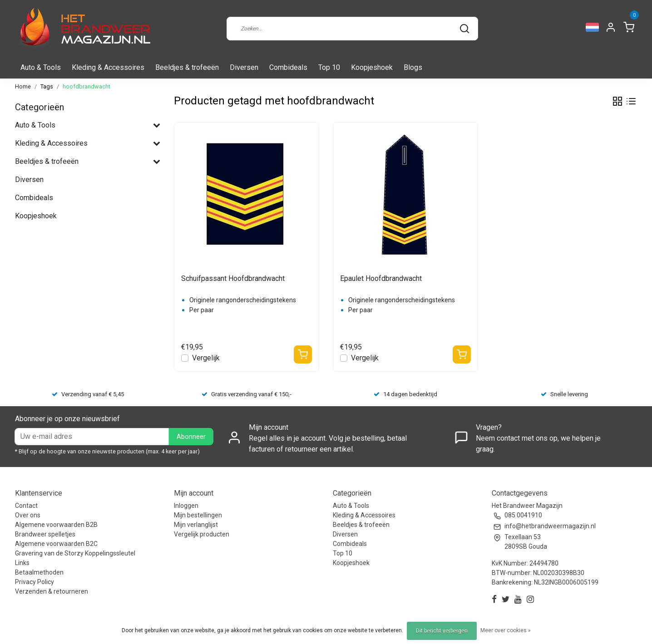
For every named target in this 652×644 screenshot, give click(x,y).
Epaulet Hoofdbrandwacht (381, 278)
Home (23, 86)
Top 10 (329, 67)
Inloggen (186, 506)
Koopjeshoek (372, 67)
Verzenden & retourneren (52, 591)
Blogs (413, 67)
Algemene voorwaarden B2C (56, 544)
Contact (26, 506)
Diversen (244, 67)
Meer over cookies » (506, 630)
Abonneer (191, 437)
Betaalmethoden (39, 572)
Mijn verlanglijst (196, 525)
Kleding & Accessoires (108, 67)
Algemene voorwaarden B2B (56, 525)
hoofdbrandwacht (86, 86)
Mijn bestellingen (198, 515)
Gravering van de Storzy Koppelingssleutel (75, 553)
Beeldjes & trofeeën (187, 67)
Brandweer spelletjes (45, 534)
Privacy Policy (35, 582)
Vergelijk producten (202, 534)
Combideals (288, 67)
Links (22, 563)
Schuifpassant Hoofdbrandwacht (233, 278)
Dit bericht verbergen (442, 631)
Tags (47, 86)
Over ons (28, 515)
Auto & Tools (41, 67)
